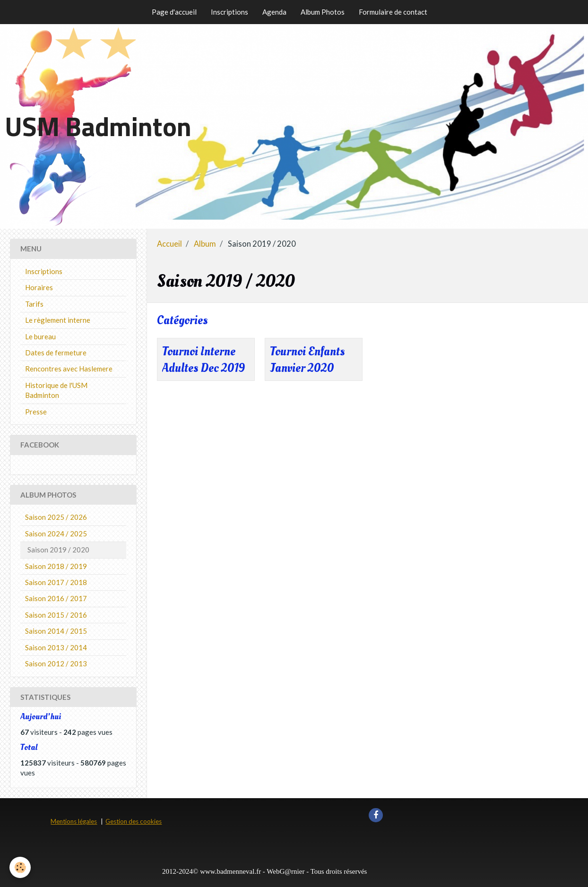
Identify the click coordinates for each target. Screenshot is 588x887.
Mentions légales (74, 821)
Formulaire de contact (393, 12)
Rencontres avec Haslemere (69, 369)
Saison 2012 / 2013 (56, 663)
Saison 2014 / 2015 (56, 631)
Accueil (169, 244)
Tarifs (34, 304)
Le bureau (40, 336)
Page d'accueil (174, 12)
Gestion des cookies (134, 821)
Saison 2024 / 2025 (56, 534)
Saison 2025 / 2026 (56, 517)
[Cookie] (20, 867)
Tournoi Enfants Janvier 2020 (307, 360)
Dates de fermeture (56, 353)
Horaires (39, 287)
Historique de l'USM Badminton (56, 390)
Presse (36, 412)
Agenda (274, 12)
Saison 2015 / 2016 (56, 615)
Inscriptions (229, 12)
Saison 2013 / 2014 (56, 647)
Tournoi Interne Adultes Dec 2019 (203, 360)
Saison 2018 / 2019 (56, 566)
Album (205, 244)
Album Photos (323, 12)
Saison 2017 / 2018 (56, 582)
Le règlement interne (58, 320)
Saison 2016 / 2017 (56, 598)
